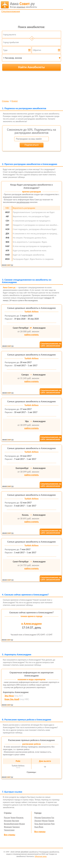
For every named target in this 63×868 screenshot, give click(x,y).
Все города (40, 832)
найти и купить (31, 335)
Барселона (46, 818)
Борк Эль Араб (12, 699)
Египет (15, 101)
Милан (45, 821)
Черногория (9, 830)
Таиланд (16, 827)
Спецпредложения (11, 11)
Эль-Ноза (9, 696)
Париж (51, 821)
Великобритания (11, 824)
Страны (5, 101)
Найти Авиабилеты (31, 67)
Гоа (53, 818)
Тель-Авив (39, 824)
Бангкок (47, 824)
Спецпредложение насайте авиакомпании (51, 345)
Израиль (20, 818)
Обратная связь (41, 856)
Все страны (10, 835)
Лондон (38, 821)
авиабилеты (24, 5)
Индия (22, 824)
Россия (7, 818)
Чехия (13, 818)
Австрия (15, 821)
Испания (8, 821)
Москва (38, 818)
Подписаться (31, 145)
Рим (53, 824)
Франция (8, 827)
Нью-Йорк (39, 827)
